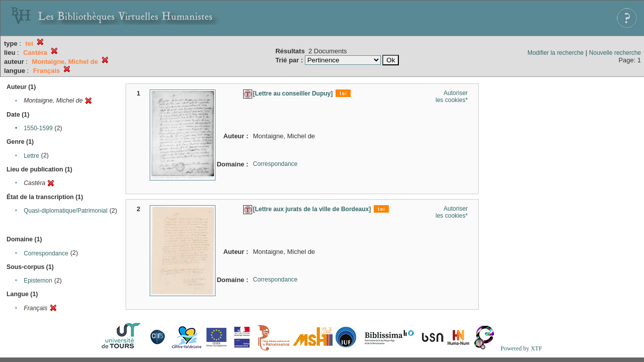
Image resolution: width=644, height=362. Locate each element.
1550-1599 (38, 128)
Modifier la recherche (556, 53)
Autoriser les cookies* (452, 97)
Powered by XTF (521, 348)
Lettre (31, 156)
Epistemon (38, 281)
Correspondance (46, 253)
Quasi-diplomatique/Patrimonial (66, 211)
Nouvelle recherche (615, 53)
